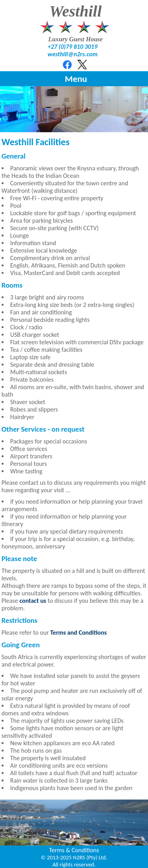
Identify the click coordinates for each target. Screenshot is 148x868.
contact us (33, 601)
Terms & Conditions (74, 850)
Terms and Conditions (78, 633)
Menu (76, 79)
